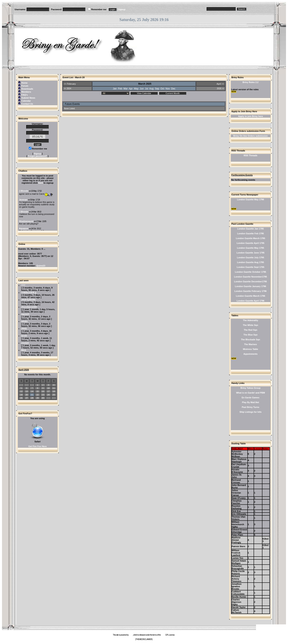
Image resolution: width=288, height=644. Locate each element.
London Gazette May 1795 (250, 248)
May (136, 89)
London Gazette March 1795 (250, 238)
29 (37, 398)
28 (32, 398)
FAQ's (24, 95)
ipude (24, 336)
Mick (24, 350)
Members (26, 92)
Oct (162, 89)
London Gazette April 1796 (250, 301)
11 (54, 388)
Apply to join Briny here (250, 116)
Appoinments (250, 354)
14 (32, 391)
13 (27, 391)
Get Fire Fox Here (38, 446)
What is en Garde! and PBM (251, 393)
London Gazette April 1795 (250, 243)
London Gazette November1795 (250, 277)
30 (43, 398)
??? (23, 285)
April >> (220, 84)
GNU (163, 635)
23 (43, 395)
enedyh (25, 343)
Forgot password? (38, 156)
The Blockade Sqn (250, 340)
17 (48, 391)
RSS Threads (250, 155)
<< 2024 (67, 89)
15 (37, 391)
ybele (24, 329)
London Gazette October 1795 (251, 272)
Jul (146, 89)
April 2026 (24, 370)
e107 (131, 635)
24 (48, 395)
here (40, 183)
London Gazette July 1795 (251, 257)
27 (27, 398)
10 (48, 388)
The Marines (250, 344)
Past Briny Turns (250, 407)
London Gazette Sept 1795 (251, 267)
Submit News (28, 98)
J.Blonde (24, 191)
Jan (115, 89)
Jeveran (23, 200)
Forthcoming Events (242, 175)
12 (21, 391)
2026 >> (220, 89)
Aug (151, 89)
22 (37, 395)
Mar (126, 89)
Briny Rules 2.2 (250, 82)
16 (43, 391)
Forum (25, 86)
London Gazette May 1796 (250, 199)
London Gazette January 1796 (251, 286)
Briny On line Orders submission (251, 136)
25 (54, 395)
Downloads (27, 89)
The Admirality (251, 320)
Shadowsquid (26, 221)
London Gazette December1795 (251, 281)
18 (54, 391)
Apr (131, 89)
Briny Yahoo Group (250, 388)
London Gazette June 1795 (250, 253)
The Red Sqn (250, 330)
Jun (142, 89)
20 (27, 395)
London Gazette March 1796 (250, 296)
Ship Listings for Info (251, 412)
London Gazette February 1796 (250, 291)
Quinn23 (41, 266)
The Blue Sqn (250, 335)
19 (21, 395)
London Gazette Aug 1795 (250, 262)
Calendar (26, 101)
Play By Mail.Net (250, 402)
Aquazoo (24, 228)
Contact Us (27, 104)
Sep (157, 89)
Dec (173, 89)
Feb (120, 89)
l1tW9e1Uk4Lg (29, 292)
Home (24, 83)
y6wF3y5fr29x (28, 300)
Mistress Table (251, 349)
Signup (122, 9)
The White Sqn (250, 325)
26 (21, 398)
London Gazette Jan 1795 (250, 229)
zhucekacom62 (29, 307)
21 (32, 395)
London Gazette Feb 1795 (250, 233)
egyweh (25, 314)
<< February (70, 84)
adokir (24, 321)
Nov (168, 89)
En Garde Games (250, 398)
